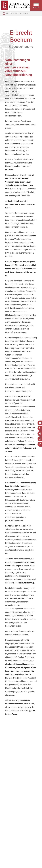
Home (8, 13)
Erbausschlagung (23, 13)
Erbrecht (14, 13)
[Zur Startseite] (17, 9)
